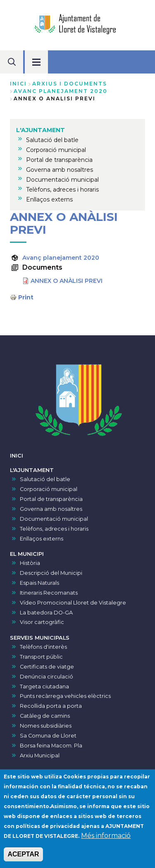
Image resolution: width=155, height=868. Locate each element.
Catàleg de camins (45, 716)
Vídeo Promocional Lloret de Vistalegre (73, 603)
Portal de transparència (51, 499)
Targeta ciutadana (44, 687)
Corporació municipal (49, 489)
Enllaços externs (42, 539)
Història (30, 563)
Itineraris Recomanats (49, 593)
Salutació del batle (45, 479)
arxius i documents (70, 84)
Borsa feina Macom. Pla (51, 746)
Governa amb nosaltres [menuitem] (60, 170)
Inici (18, 84)
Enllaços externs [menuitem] (49, 199)
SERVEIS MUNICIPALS (40, 638)
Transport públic (41, 657)
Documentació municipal (54, 519)
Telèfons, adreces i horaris (54, 529)
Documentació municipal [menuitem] (62, 180)
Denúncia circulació (46, 677)
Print (26, 297)
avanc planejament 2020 (61, 91)
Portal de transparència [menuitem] (59, 160)
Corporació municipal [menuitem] (56, 150)
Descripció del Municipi (51, 573)
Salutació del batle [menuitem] (52, 140)
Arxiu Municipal (40, 755)
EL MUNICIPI (27, 554)
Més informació (106, 845)
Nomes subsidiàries (46, 726)
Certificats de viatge (47, 667)
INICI (17, 456)
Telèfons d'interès (43, 647)
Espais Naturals (39, 583)
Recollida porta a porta (51, 706)
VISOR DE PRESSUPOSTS (45, 771)
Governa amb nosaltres (51, 509)
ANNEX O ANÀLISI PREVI (67, 281)
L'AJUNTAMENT (32, 470)
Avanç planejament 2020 (61, 258)
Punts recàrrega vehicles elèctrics (65, 696)
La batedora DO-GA (46, 613)
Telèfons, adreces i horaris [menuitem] (62, 190)
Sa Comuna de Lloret (48, 736)
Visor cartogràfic (42, 622)
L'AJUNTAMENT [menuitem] (41, 130)
